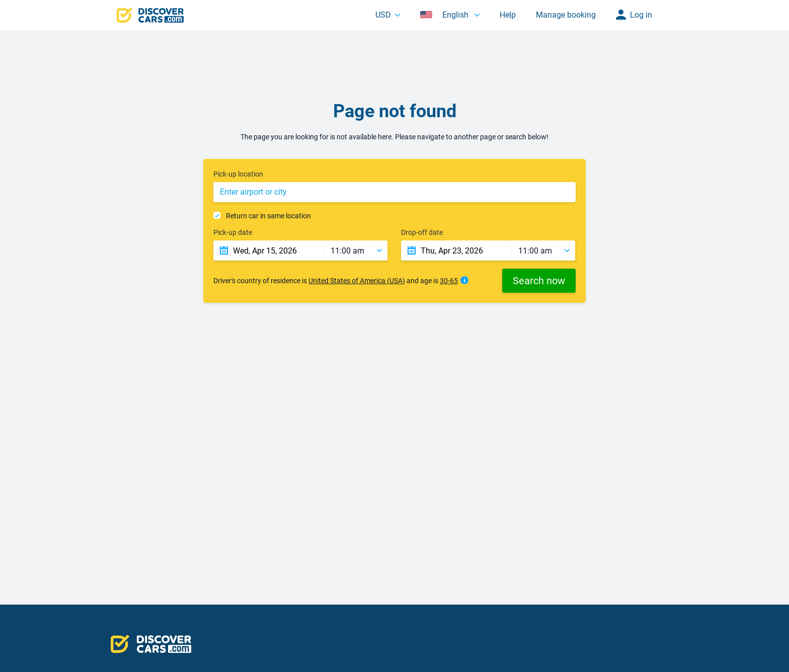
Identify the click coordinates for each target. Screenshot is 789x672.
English (445, 15)
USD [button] (383, 15)
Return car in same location (268, 216)
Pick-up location (238, 174)
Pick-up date (233, 232)
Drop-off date (422, 232)
